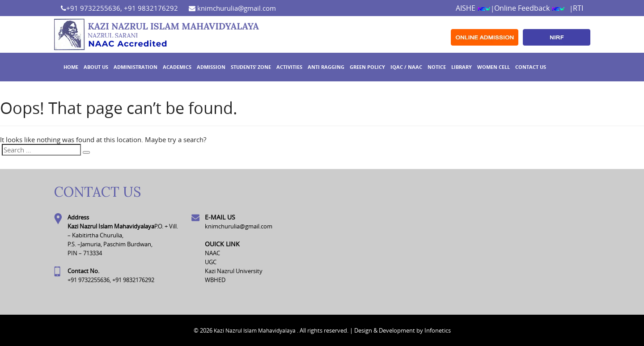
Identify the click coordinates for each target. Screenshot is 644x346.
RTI (578, 8)
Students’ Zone (251, 67)
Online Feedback (530, 8)
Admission (211, 67)
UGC (211, 262)
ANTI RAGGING (326, 67)
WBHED (215, 280)
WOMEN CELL (494, 67)
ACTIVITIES (289, 67)
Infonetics (438, 330)
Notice (437, 67)
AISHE (473, 8)
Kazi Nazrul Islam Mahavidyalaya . (256, 330)
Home (71, 67)
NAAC (212, 253)
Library (462, 67)
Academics (177, 67)
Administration (136, 67)
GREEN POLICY (367, 67)
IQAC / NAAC (406, 67)
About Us (96, 67)
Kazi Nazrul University (234, 271)
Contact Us (531, 67)
